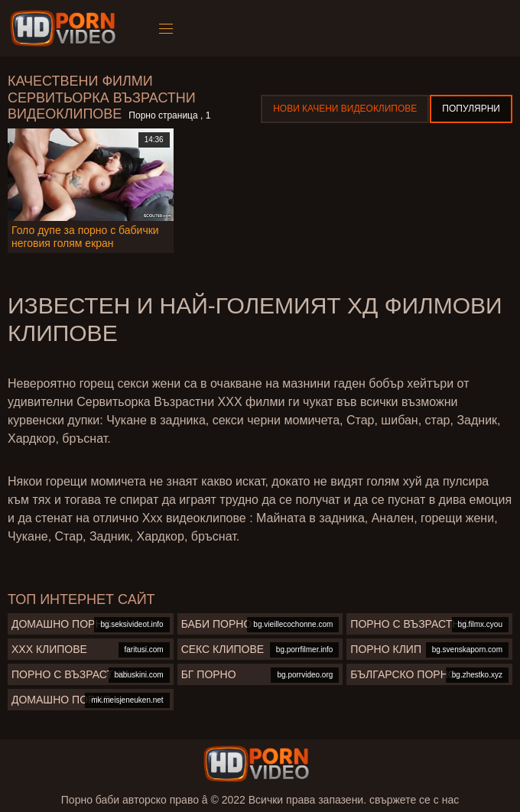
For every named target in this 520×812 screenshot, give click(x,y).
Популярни (471, 109)
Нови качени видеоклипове (345, 109)
